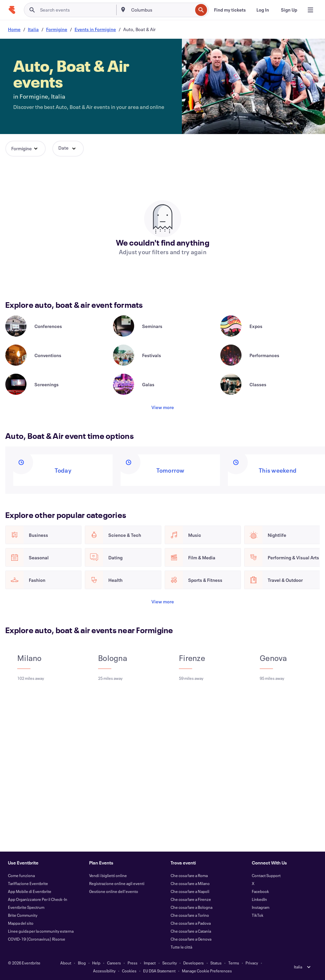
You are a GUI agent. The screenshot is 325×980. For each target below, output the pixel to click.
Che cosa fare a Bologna (191, 907)
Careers (114, 963)
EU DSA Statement (159, 971)
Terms (234, 963)
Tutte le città (181, 947)
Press (133, 963)
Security (170, 963)
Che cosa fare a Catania (191, 931)
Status (216, 963)
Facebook (260, 891)
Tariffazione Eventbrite (28, 883)
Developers (193, 963)
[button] (26, 149)
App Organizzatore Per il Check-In (38, 899)
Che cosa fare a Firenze (191, 899)
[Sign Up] (289, 10)
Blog (82, 963)
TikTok (258, 915)
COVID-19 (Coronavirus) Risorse (37, 939)
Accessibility (104, 971)
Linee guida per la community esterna (41, 931)
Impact (150, 963)
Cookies (129, 971)
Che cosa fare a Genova (191, 939)
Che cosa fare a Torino (190, 915)
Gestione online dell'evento (114, 891)
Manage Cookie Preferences (207, 971)
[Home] (12, 10)
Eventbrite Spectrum (26, 907)
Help (96, 963)
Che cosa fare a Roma (189, 875)
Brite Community (23, 915)
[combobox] (161, 10)
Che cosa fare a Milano (190, 883)
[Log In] (263, 10)
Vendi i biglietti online (108, 875)
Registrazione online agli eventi (117, 883)
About (66, 963)
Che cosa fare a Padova (191, 923)
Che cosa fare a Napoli (190, 891)
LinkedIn (259, 899)
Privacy (252, 963)
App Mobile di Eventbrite (30, 891)
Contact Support (266, 875)
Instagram (261, 907)
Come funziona (21, 875)
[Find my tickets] (230, 10)
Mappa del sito (21, 923)
